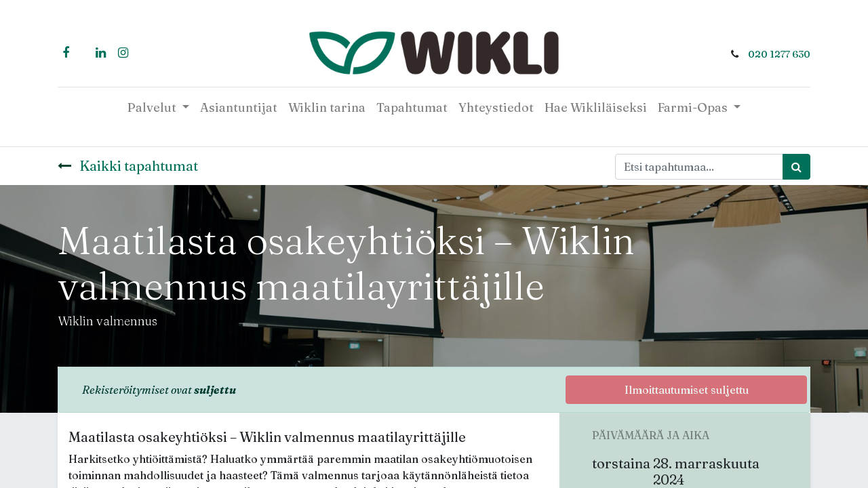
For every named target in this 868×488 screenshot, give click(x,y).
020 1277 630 (779, 54)
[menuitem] (239, 107)
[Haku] (796, 167)
